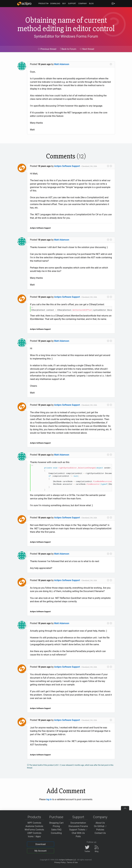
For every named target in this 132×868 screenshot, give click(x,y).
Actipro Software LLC (68, 860)
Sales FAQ (56, 830)
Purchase (56, 817)
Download (40, 844)
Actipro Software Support (67, 166)
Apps (38, 836)
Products (34, 817)
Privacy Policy (60, 862)
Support (78, 817)
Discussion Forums (78, 826)
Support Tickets (78, 830)
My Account (40, 851)
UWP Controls (34, 833)
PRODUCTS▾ (44, 3)
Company (100, 817)
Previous (47, 49)
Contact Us (100, 833)
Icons (31, 836)
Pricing (56, 826)
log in (49, 799)
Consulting (56, 833)
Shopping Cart (56, 823)
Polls (78, 836)
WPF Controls (34, 823)
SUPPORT (72, 3)
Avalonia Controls (34, 826)
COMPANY (83, 3)
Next (87, 49)
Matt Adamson (62, 64)
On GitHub (100, 826)
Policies (100, 830)
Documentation (78, 823)
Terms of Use (72, 862)
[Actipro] (24, 4)
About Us (100, 823)
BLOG (91, 3)
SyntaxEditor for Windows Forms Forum (66, 36)
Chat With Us (78, 833)
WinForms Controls (34, 830)
